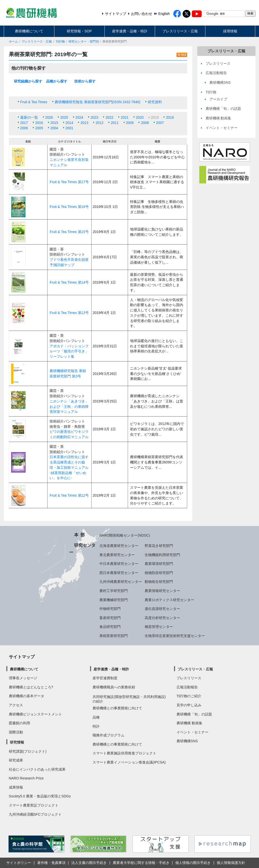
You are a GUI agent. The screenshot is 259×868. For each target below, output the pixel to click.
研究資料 (155, 102)
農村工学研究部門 (114, 591)
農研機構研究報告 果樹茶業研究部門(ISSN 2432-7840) (98, 102)
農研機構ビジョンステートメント (35, 714)
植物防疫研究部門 (159, 573)
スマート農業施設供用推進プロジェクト (124, 753)
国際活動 (16, 732)
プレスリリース (189, 678)
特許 (96, 726)
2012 (100, 123)
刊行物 (60, 41)
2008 (145, 123)
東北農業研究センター (117, 555)
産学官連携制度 (105, 678)
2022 (109, 117)
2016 (39, 123)
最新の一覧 (29, 117)
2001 (69, 128)
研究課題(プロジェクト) (28, 751)
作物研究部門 (110, 609)
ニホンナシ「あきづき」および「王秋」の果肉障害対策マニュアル (69, 406)
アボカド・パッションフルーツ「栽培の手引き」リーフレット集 (69, 351)
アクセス (16, 705)
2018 (170, 117)
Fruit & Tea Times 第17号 (69, 182)
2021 (125, 117)
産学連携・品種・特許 (130, 31)
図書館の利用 (19, 723)
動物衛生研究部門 (159, 582)
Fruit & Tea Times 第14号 (69, 282)
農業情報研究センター (162, 591)
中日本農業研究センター (119, 564)
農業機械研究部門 (114, 600)
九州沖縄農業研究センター (121, 582)
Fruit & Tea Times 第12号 (69, 495)
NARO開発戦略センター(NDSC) (125, 535)
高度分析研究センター (162, 618)
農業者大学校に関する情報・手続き (141, 863)
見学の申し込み (189, 705)
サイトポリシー (19, 863)
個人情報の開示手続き (193, 863)
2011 (115, 123)
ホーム (13, 41)
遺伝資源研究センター (162, 609)
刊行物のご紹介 (189, 696)
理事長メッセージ (23, 678)
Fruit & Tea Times (34, 102)
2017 (24, 123)
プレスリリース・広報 (180, 31)
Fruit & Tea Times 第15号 (69, 232)
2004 (54, 128)
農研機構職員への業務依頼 (114, 687)
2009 (130, 123)
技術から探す (85, 81)
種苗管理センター (159, 627)
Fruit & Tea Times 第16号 (69, 207)
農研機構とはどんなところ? (31, 687)
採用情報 (230, 31)
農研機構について (29, 31)
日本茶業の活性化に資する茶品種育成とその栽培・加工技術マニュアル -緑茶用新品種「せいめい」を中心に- (69, 467)
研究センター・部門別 (84, 41)
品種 (96, 717)
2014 (69, 123)
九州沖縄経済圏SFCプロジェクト (35, 814)
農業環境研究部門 (159, 564)
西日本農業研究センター (119, 573)
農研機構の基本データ (27, 696)
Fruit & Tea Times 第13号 (69, 313)
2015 (54, 123)
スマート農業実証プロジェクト (34, 805)
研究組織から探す (28, 81)
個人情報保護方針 (231, 863)
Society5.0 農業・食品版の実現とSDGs (40, 796)
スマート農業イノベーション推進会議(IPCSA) (129, 762)
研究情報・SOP (79, 31)
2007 (160, 123)
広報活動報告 (187, 687)
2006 (24, 128)
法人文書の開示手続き (89, 863)
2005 (39, 128)
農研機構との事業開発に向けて (117, 708)
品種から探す (57, 81)
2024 (79, 117)
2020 (140, 117)
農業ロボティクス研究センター (169, 600)
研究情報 (17, 742)
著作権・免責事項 (51, 863)
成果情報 (16, 787)
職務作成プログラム (109, 735)
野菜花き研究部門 (159, 546)
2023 (94, 117)
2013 (84, 123)
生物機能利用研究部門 (162, 555)
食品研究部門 (110, 627)
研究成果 (16, 760)
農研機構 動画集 (189, 723)
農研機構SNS (187, 741)
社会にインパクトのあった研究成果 (37, 769)
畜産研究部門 (110, 618)
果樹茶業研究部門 (114, 636)
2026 (49, 117)
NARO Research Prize (26, 778)
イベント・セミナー (192, 732)
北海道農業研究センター (119, 546)
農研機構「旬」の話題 (194, 714)
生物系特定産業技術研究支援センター (175, 636)
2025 (64, 117)
